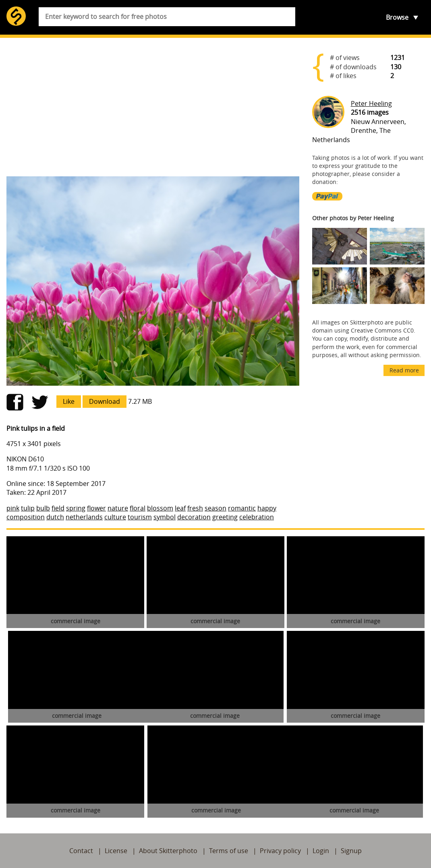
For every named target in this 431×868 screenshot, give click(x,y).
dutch (55, 517)
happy (267, 508)
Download (105, 401)
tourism (140, 517)
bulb (43, 508)
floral (138, 508)
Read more (404, 370)
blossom (160, 508)
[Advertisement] (153, 107)
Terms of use (229, 851)
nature (118, 508)
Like (69, 401)
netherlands (84, 517)
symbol (165, 517)
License (116, 851)
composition (26, 517)
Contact (81, 851)
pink (13, 508)
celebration (257, 517)
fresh (195, 508)
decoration (194, 517)
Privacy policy (280, 851)
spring (76, 508)
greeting (225, 517)
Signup (351, 851)
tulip (28, 508)
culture (115, 517)
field (58, 508)
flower (96, 508)
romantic (242, 508)
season (215, 508)
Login (321, 851)
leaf (180, 508)
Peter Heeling (371, 103)
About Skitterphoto (168, 851)
